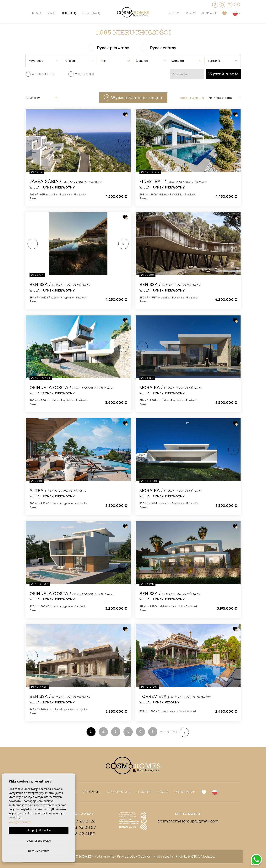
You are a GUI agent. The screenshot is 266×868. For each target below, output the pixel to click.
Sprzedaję (92, 14)
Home (36, 14)
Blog (190, 14)
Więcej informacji (20, 821)
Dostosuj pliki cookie (38, 840)
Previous (33, 141)
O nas (52, 14)
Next (123, 141)
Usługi (173, 14)
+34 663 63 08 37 (78, 827)
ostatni (169, 732)
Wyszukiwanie (223, 74)
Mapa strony (163, 856)
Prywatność (126, 856)
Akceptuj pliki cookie (39, 830)
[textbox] (44, 61)
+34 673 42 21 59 (78, 834)
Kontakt (209, 14)
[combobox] (44, 60)
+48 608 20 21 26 (78, 821)
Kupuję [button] (70, 14)
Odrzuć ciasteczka (38, 851)
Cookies (144, 856)
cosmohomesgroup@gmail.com (188, 821)
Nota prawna (104, 856)
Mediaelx (208, 856)
